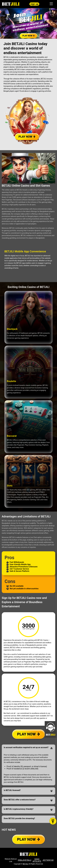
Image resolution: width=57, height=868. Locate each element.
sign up (34, 4)
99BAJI (21, 860)
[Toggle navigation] (51, 4)
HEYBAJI (28, 860)
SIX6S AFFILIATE (37, 860)
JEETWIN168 (48, 860)
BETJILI (26, 864)
